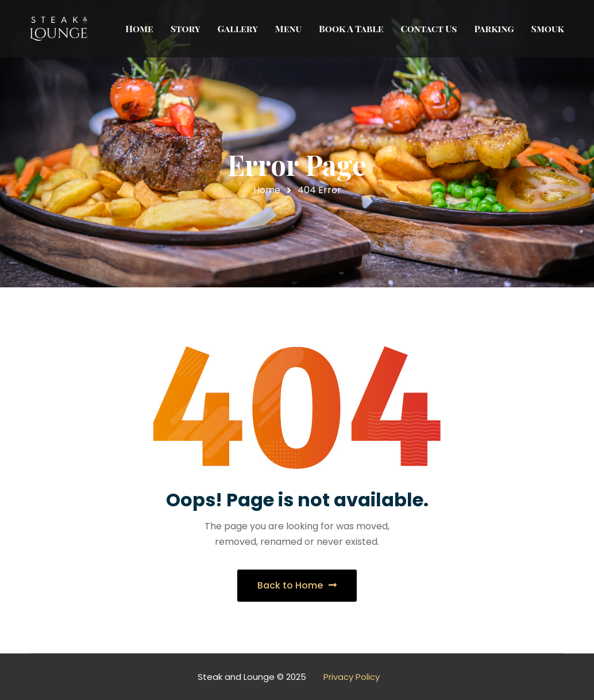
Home (267, 190)
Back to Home (297, 585)
